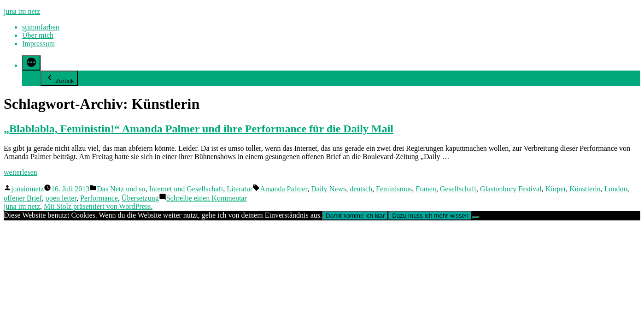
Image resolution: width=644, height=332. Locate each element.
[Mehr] (31, 63)
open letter (61, 198)
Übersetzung (140, 198)
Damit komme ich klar (355, 216)
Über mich (38, 35)
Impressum (38, 44)
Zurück (59, 78)
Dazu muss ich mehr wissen (430, 216)
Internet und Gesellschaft (186, 189)
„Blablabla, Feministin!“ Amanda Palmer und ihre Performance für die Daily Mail (199, 129)
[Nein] (476, 218)
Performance (99, 198)
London (616, 189)
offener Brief (23, 198)
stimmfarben (41, 27)
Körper (556, 189)
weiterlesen (20, 172)
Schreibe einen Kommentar (207, 198)
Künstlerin (585, 189)
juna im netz (22, 11)
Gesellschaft (458, 189)
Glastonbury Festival (511, 189)
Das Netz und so (121, 189)
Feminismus (394, 189)
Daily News (328, 189)
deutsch (361, 189)
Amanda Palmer (284, 189)
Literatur (240, 189)
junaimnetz (27, 189)
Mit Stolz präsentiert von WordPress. (98, 206)
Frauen (426, 189)
